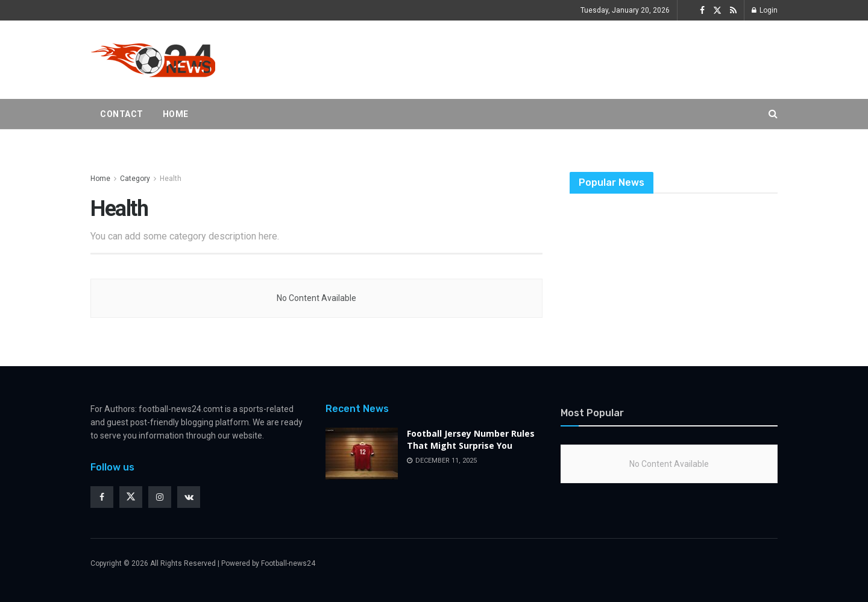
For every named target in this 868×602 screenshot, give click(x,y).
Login (765, 10)
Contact (122, 114)
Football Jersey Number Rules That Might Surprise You (471, 439)
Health (171, 179)
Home (176, 114)
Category (135, 179)
